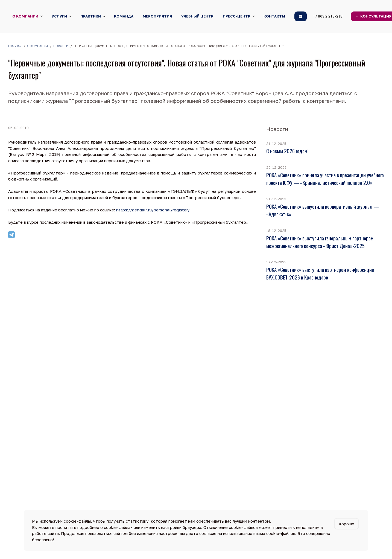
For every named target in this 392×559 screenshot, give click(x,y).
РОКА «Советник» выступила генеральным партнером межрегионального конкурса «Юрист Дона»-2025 (320, 242)
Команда (124, 16)
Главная (15, 46)
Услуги (59, 16)
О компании (25, 16)
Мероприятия (157, 16)
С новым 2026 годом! (287, 151)
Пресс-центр (237, 16)
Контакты (274, 16)
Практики (91, 16)
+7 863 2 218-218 (328, 16)
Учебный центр (197, 16)
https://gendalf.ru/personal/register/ (153, 210)
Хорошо (346, 524)
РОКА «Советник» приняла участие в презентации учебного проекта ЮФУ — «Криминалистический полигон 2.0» (325, 179)
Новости (61, 46)
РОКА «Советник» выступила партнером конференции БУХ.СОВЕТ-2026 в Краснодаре (320, 273)
